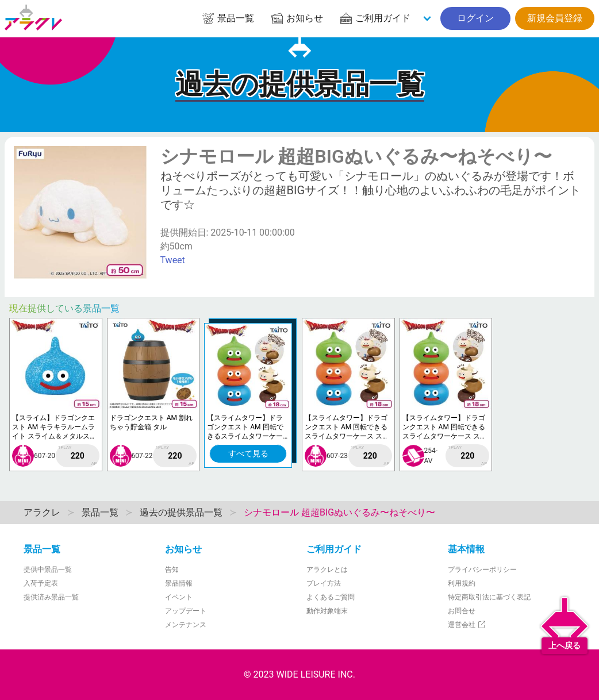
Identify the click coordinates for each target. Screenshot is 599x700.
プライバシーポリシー (482, 570)
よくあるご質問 (331, 597)
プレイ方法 (324, 583)
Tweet (173, 260)
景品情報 (179, 583)
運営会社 (467, 625)
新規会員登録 (555, 18)
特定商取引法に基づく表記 (489, 597)
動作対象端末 (327, 611)
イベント (179, 597)
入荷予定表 (41, 583)
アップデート (186, 611)
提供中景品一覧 (48, 570)
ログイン (475, 18)
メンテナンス (186, 625)
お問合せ (462, 611)
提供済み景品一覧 (51, 597)
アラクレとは (327, 570)
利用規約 (462, 583)
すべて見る (248, 453)
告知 (172, 570)
